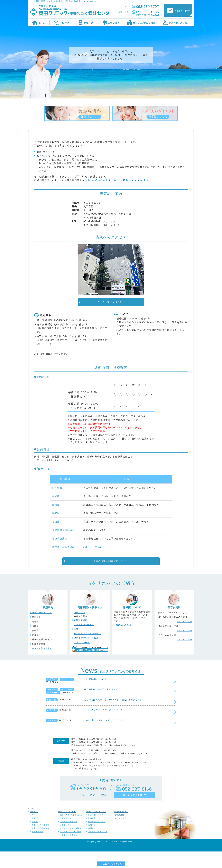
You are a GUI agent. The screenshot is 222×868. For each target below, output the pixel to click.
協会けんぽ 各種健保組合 (71, 832)
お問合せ (92, 845)
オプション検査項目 (69, 851)
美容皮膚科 (53, 709)
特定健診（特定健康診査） (87, 650)
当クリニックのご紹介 (96, 828)
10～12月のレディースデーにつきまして (105, 737)
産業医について (124, 641)
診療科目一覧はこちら (41, 629)
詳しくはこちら (184, 638)
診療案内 (34, 828)
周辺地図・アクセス (97, 838)
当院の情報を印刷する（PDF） (111, 578)
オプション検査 (82, 659)
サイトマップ (120, 835)
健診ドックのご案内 (67, 828)
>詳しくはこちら (93, 564)
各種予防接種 (38, 848)
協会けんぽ (80, 629)
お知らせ (52, 696)
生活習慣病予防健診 (84, 641)
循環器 (35, 838)
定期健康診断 (81, 637)
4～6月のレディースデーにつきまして (104, 726)
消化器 (35, 835)
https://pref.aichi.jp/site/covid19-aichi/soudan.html (119, 197)
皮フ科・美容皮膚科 (42, 665)
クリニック (67, 696)
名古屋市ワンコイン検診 (86, 655)
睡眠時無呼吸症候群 (41, 845)
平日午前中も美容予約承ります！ (101, 706)
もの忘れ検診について (95, 696)
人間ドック (80, 646)
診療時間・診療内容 (97, 832)
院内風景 (92, 835)
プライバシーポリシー (98, 848)
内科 (34, 832)
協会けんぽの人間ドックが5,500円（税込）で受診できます (114, 716)
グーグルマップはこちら (111, 318)
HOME (33, 825)
